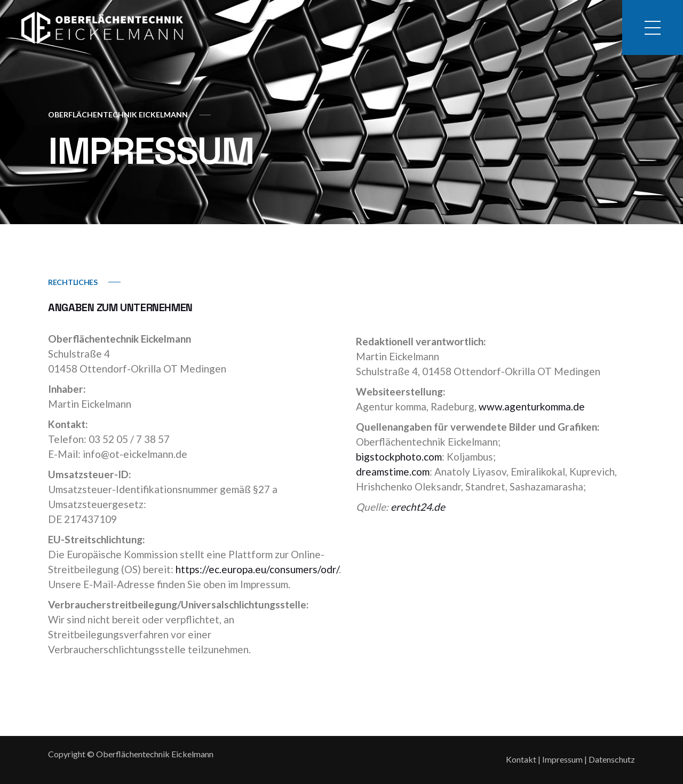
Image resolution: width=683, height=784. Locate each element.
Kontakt (521, 759)
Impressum (562, 759)
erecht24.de (418, 507)
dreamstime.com (393, 472)
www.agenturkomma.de (532, 406)
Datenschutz (612, 759)
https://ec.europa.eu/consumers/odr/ (257, 569)
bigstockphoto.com (399, 457)
